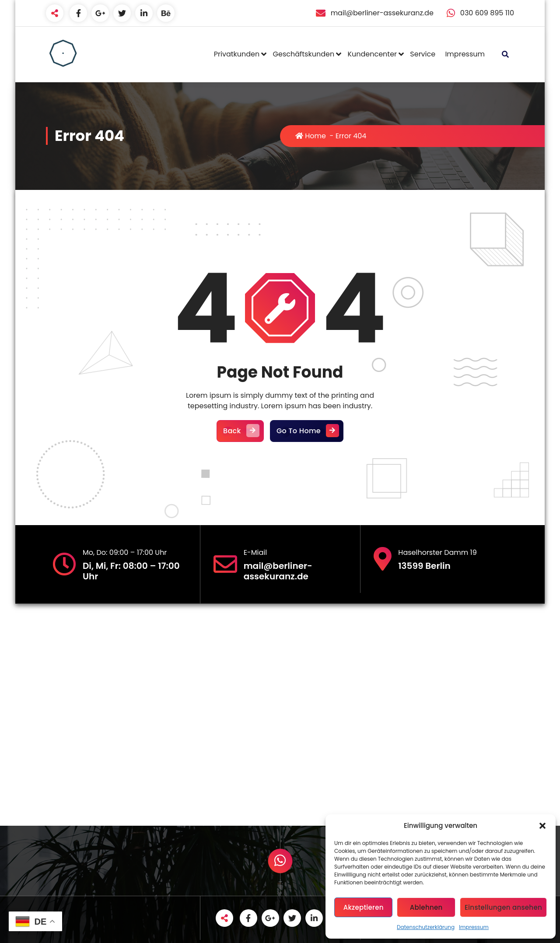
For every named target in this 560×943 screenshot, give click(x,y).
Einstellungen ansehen (503, 907)
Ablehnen (426, 907)
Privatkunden (237, 54)
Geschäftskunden (304, 54)
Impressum (474, 927)
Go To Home (307, 431)
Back (240, 431)
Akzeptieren (364, 907)
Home (311, 136)
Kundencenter (372, 54)
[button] (542, 826)
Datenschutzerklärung (426, 927)
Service (423, 54)
